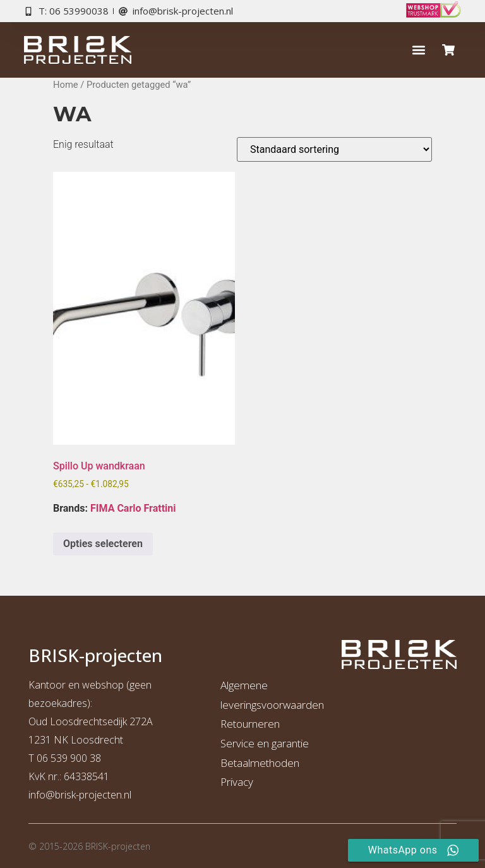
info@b (45, 795)
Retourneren (250, 724)
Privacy (237, 782)
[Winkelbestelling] (334, 149)
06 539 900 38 (69, 758)
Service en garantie (265, 743)
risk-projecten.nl (96, 795)
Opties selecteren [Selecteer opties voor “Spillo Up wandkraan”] (103, 544)
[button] (419, 50)
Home (66, 85)
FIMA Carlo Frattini (133, 508)
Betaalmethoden (260, 763)
